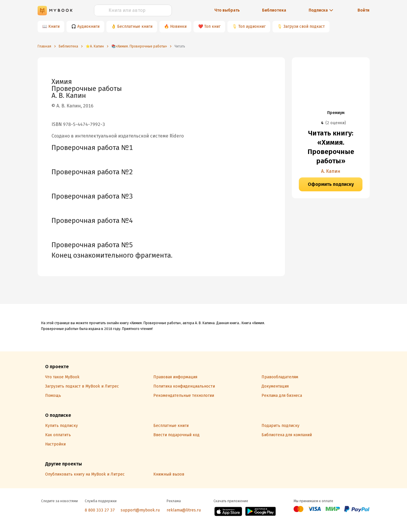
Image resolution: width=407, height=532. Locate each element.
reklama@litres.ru (184, 510)
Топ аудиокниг (252, 26)
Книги (54, 26)
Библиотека (274, 10)
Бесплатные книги (135, 26)
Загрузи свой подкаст (304, 26)
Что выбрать (227, 10)
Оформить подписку (331, 184)
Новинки (178, 26)
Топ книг (212, 26)
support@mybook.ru (140, 510)
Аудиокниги (88, 26)
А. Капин (331, 171)
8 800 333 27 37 (100, 510)
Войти (363, 10)
